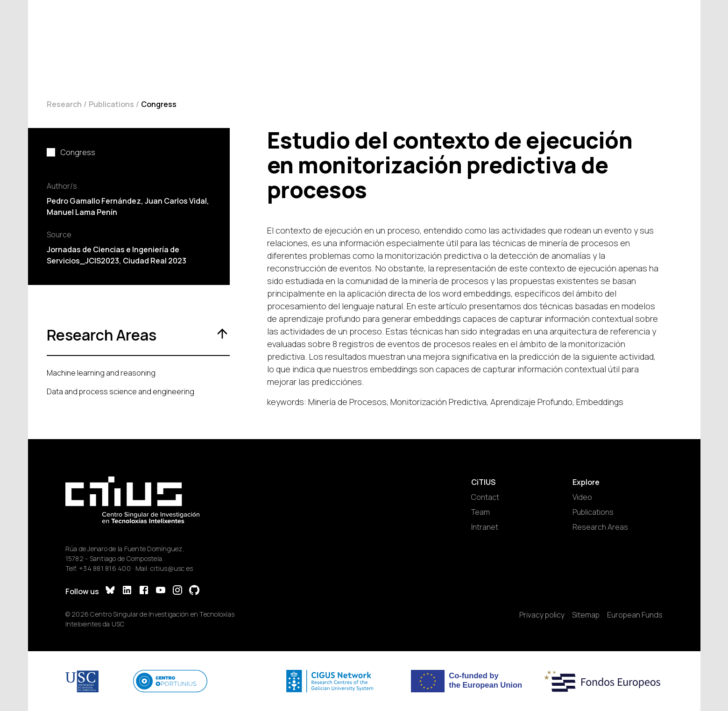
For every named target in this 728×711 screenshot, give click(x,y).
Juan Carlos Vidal (176, 201)
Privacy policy (542, 615)
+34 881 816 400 (105, 568)
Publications (111, 104)
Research (64, 104)
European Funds (635, 615)
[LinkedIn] (127, 591)
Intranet (485, 527)
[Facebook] (144, 591)
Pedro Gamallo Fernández (94, 201)
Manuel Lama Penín (82, 212)
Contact (485, 497)
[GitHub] (194, 591)
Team (481, 512)
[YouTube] (161, 591)
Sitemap (586, 615)
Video (582, 497)
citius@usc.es (172, 568)
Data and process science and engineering (120, 391)
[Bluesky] (110, 591)
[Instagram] (177, 591)
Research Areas (600, 527)
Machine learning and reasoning (101, 373)
